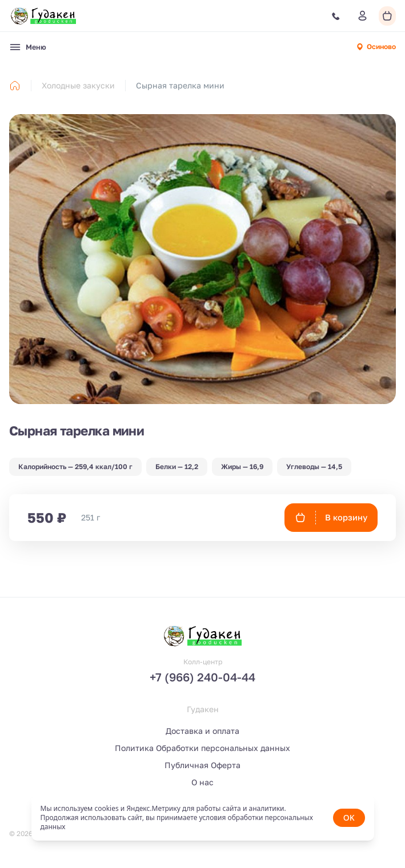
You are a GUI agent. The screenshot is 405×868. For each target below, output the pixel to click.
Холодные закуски (78, 85)
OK (349, 817)
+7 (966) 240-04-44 (202, 677)
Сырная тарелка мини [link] (180, 85)
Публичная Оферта (202, 765)
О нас (202, 782)
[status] (203, 818)
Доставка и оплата (202, 731)
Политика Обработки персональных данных (202, 748)
